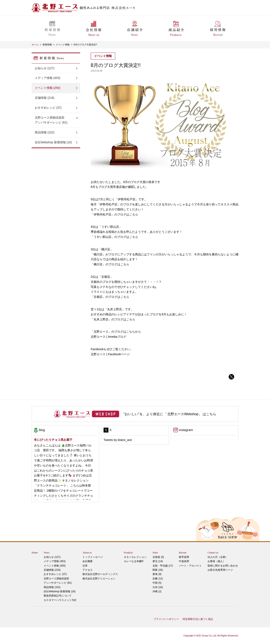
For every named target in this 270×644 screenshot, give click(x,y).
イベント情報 (63, 45)
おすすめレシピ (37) (48, 108)
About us (87, 553)
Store (155, 553)
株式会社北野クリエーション (99, 579)
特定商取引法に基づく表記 (198, 619)
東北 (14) (158, 561)
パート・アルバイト (190, 566)
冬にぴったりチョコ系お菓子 (53, 440)
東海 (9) (157, 574)
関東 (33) (158, 570)
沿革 (85, 566)
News (47, 553)
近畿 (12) (158, 579)
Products (128, 553)
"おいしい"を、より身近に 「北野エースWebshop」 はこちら (170, 414)
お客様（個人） (216, 561)
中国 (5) (157, 583)
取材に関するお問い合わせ (223, 566)
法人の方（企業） (218, 557)
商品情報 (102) (45, 132)
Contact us (213, 553)
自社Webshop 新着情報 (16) (53, 142)
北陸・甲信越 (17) (163, 566)
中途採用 (184, 561)
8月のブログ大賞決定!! (85, 45)
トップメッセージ (93, 557)
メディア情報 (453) (48, 78)
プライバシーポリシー (166, 619)
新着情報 (47, 45)
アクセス (88, 570)
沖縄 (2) (157, 591)
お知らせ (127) (45, 68)
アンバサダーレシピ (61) (56, 120)
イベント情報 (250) (48, 88)
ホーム (35, 45)
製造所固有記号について (58, 596)
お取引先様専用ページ (220, 570)
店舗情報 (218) (45, 98)
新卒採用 (184, 557)
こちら (134, 214)
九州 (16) (158, 587)
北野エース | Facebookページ (110, 354)
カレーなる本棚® (134, 561)
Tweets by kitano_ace (118, 440)
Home (35, 553)
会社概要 (88, 561)
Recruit (183, 553)
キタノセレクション (135, 557)
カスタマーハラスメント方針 (60, 600)
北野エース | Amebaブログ (108, 337)
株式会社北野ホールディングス (100, 574)
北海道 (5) (158, 557)
